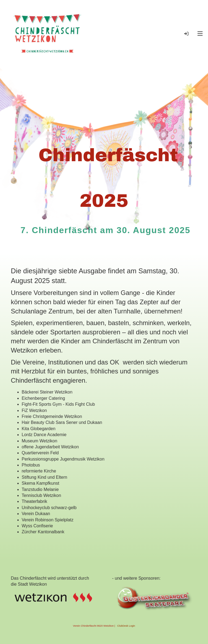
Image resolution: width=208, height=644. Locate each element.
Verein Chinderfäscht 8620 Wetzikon (93, 626)
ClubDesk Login (126, 626)
